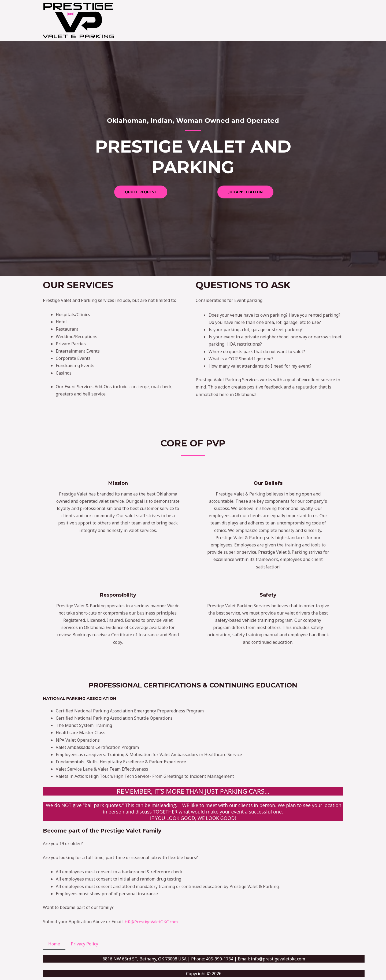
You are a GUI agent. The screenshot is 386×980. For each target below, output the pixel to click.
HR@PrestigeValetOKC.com (152, 922)
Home (54, 944)
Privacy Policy (84, 944)
